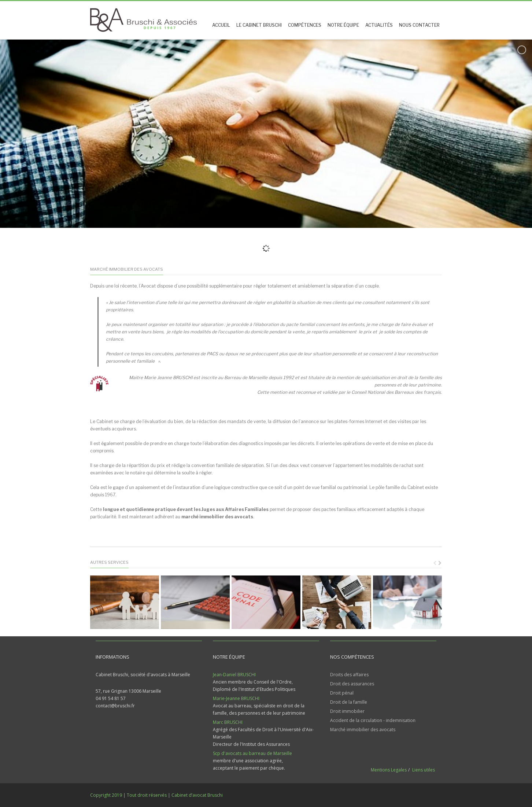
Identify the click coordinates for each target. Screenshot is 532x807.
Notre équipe (343, 25)
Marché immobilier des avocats (363, 730)
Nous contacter (419, 25)
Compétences (305, 25)
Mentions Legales (389, 770)
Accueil (221, 25)
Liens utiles (424, 770)
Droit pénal (342, 693)
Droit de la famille (349, 702)
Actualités (379, 25)
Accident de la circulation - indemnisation (373, 720)
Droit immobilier (347, 711)
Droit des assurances (352, 684)
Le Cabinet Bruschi (259, 25)
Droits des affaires (349, 675)
